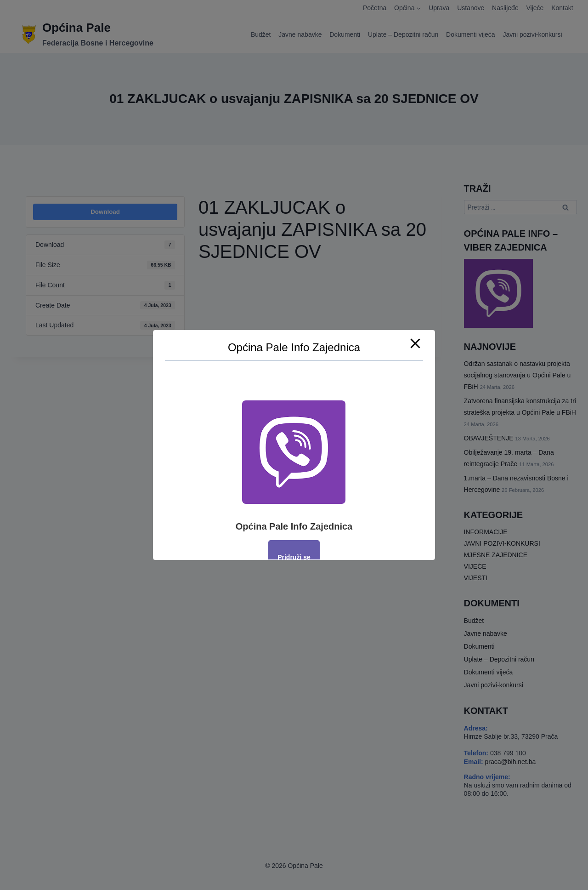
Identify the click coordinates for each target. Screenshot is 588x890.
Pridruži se (294, 557)
